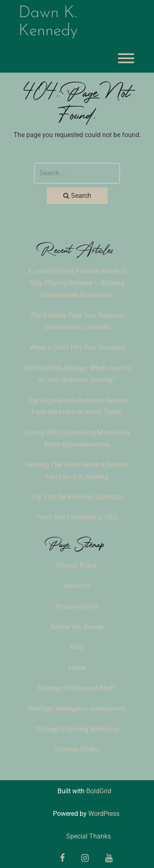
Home (77, 668)
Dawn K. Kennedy (48, 22)
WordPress (104, 814)
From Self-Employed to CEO (77, 517)
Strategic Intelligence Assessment (77, 709)
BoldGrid (99, 791)
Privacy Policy (77, 565)
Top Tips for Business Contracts (77, 497)
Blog (77, 647)
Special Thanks (88, 836)
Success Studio (77, 749)
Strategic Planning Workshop (77, 729)
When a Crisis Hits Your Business (77, 347)
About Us (77, 586)
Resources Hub (77, 606)
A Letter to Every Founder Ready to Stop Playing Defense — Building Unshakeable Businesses (77, 283)
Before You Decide (77, 627)
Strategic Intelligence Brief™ (77, 688)
